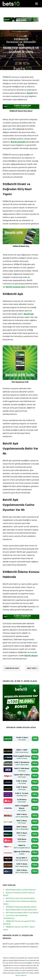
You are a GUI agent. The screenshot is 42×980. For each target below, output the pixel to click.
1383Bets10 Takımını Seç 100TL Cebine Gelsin (19, 928)
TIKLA (35, 751)
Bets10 (30, 93)
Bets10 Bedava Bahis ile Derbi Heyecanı (21, 890)
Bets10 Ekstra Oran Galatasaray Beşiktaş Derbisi (20, 903)
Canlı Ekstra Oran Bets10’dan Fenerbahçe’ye (15, 917)
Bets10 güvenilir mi (20, 142)
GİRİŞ (35, 739)
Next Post (32, 668)
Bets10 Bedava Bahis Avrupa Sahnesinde (21, 910)
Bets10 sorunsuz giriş (16, 287)
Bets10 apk (29, 314)
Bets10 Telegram (21, 975)
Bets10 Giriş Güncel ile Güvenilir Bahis (20, 898)
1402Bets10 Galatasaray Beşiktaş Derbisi (21, 907)
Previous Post (12, 668)
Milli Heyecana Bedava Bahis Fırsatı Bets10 (22, 913)
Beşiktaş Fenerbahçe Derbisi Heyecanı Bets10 (19, 894)
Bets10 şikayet (31, 656)
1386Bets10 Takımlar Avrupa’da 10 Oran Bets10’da (19, 923)
